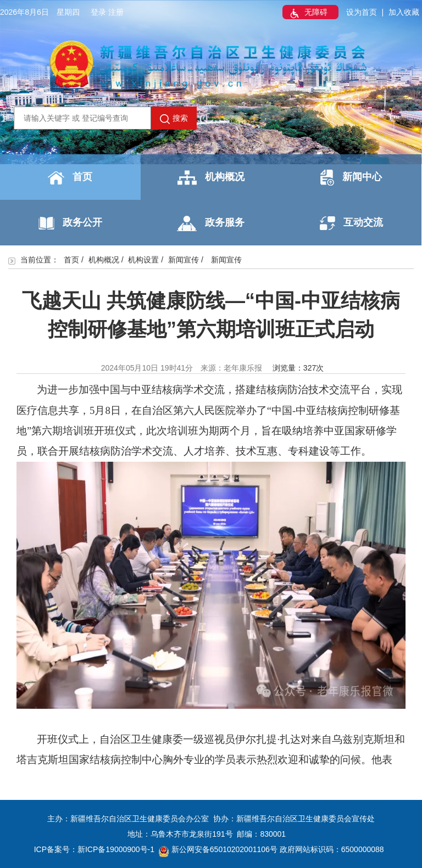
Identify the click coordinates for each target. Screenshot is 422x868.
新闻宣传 (184, 260)
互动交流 (351, 223)
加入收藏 (404, 12)
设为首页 (362, 12)
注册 (116, 12)
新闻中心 (351, 178)
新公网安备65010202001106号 (218, 849)
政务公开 (70, 223)
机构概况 (211, 178)
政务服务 (211, 223)
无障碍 (308, 13)
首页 (70, 178)
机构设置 (143, 260)
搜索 (174, 119)
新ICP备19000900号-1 (116, 849)
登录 (98, 12)
